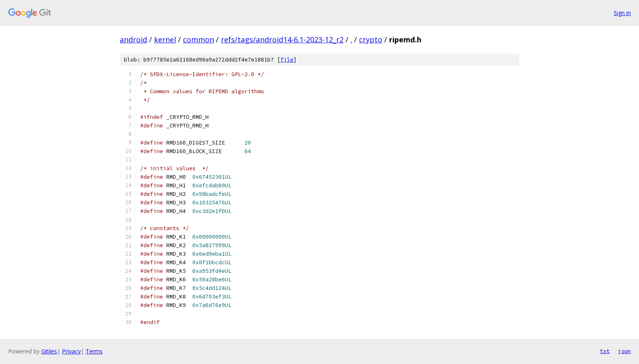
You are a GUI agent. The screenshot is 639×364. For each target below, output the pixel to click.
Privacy (71, 351)
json (624, 351)
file (287, 60)
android (133, 39)
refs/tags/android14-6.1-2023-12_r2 (282, 39)
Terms (94, 351)
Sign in (622, 13)
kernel (165, 39)
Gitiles (49, 351)
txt (605, 351)
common (198, 39)
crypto (371, 39)
